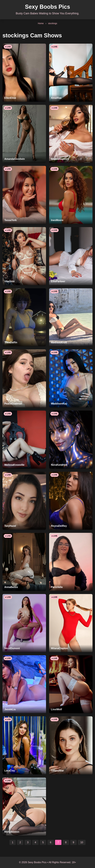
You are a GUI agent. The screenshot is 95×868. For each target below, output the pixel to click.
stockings (53, 23)
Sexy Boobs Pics (47, 7)
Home (41, 23)
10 (82, 842)
